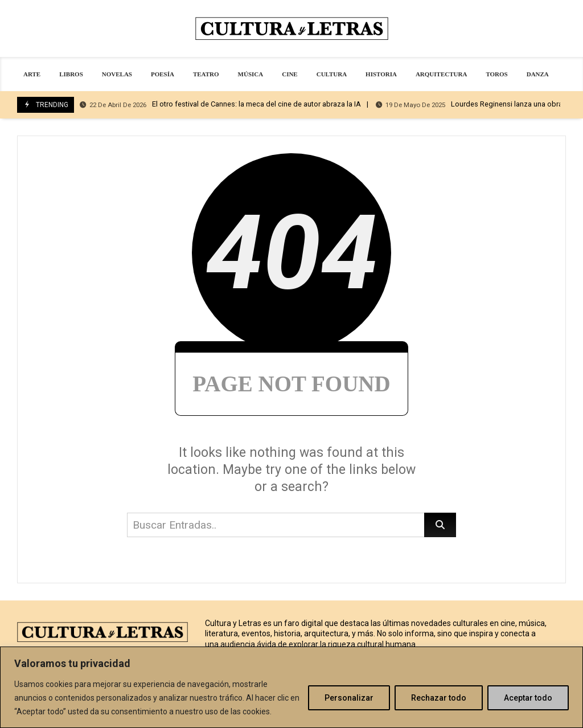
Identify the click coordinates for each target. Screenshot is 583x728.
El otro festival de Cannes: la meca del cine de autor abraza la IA (220, 105)
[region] (291, 687)
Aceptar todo (528, 698)
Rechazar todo (439, 698)
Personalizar (349, 698)
